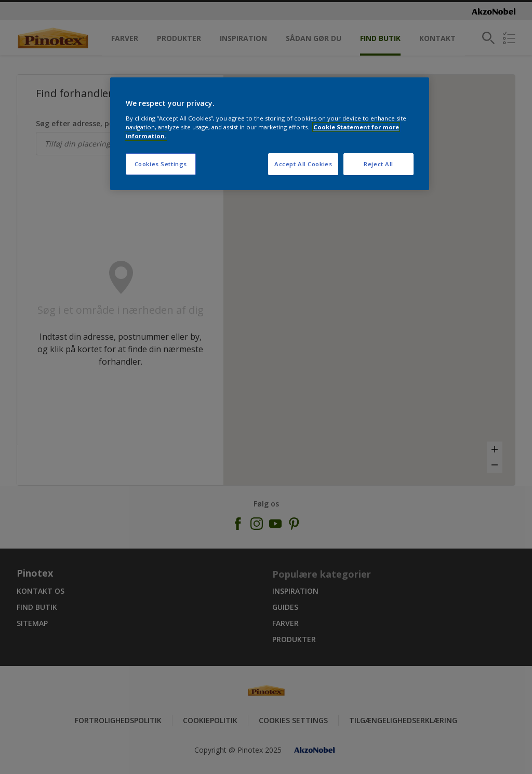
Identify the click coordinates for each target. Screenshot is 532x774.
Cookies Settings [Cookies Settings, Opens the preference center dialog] (161, 164)
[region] (270, 134)
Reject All (378, 164)
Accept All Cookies (303, 164)
